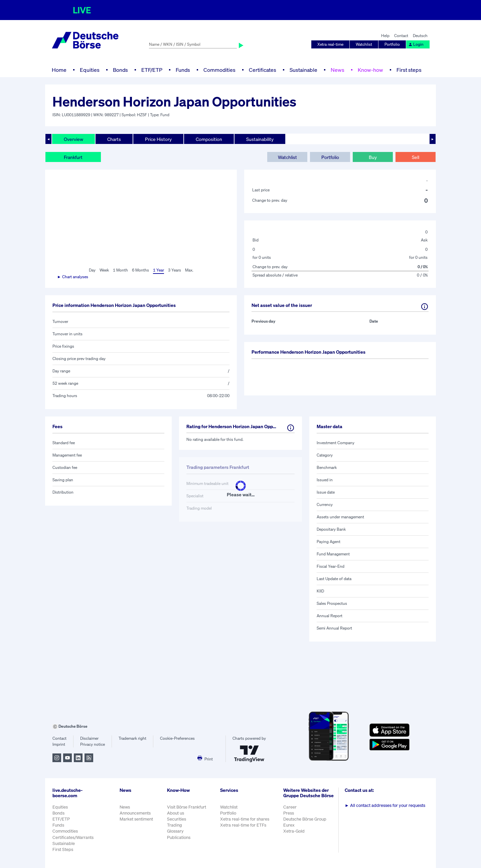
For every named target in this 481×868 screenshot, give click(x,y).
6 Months (140, 270)
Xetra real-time (330, 44)
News (338, 70)
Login (416, 44)
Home (59, 70)
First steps (409, 70)
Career (290, 807)
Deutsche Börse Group (305, 819)
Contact (401, 36)
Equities (90, 70)
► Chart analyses (73, 277)
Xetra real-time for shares (245, 819)
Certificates (263, 70)
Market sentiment (136, 819)
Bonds (120, 70)
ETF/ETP (152, 70)
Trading (175, 825)
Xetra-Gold (294, 831)
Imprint (59, 744)
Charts (114, 139)
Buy (373, 157)
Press (289, 813)
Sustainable (303, 70)
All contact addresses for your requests (385, 805)
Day (92, 270)
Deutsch (420, 36)
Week (104, 270)
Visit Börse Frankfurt (187, 807)
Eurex (289, 825)
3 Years (175, 270)
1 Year (158, 270)
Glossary (175, 831)
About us (176, 813)
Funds (183, 70)
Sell (416, 157)
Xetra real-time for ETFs (243, 825)
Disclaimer (89, 738)
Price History (158, 139)
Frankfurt (73, 157)
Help (385, 36)
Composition (209, 139)
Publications (179, 837)
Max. (189, 270)
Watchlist (364, 44)
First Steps (63, 849)
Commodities (219, 70)
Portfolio (392, 44)
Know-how (370, 70)
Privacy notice (93, 744)
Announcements (135, 813)
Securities (177, 819)
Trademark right (132, 738)
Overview (73, 139)
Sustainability (260, 139)
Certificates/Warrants (73, 837)
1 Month (120, 270)
